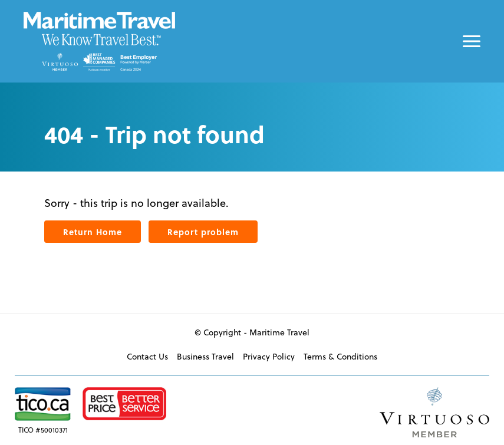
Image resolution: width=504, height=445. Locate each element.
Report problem (203, 232)
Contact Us (147, 357)
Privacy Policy (269, 357)
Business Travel (205, 357)
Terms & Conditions (340, 357)
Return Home (93, 232)
